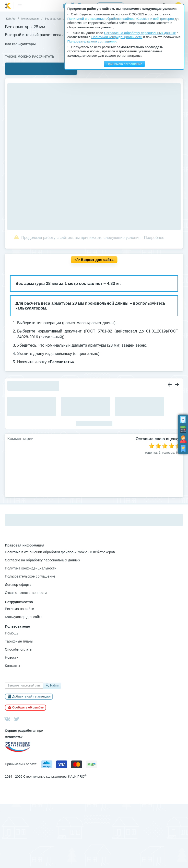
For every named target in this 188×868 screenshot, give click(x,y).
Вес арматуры (53, 19)
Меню (20, 6)
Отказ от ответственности (26, 593)
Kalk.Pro (11, 19)
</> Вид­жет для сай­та (94, 260)
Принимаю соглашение (124, 64)
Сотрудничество (19, 602)
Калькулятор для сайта (24, 617)
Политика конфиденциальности (31, 568)
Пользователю (18, 626)
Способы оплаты (19, 649)
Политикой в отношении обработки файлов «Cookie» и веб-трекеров (121, 19)
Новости (12, 657)
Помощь (12, 633)
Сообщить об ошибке (28, 707)
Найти (54, 686)
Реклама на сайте (19, 609)
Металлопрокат (30, 19)
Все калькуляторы (20, 44)
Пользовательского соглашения (92, 41)
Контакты (12, 666)
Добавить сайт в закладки (31, 697)
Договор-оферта (18, 585)
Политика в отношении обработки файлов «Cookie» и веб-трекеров (60, 552)
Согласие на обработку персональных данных (42, 560)
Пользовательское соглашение (30, 576)
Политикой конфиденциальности (117, 37)
